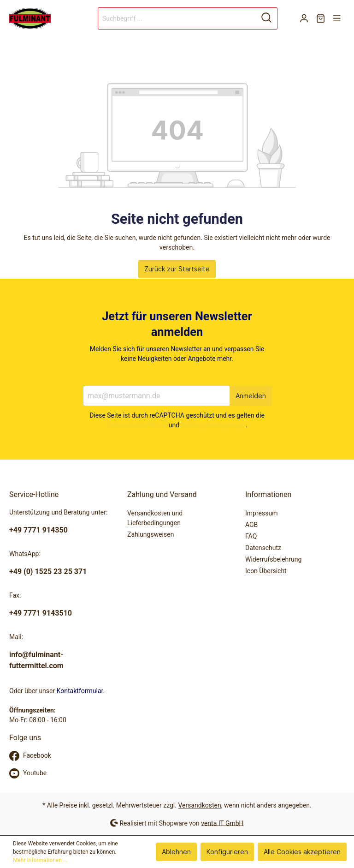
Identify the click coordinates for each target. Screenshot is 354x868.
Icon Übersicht (266, 571)
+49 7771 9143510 (41, 613)
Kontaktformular (80, 691)
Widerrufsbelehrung (273, 559)
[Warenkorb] (321, 18)
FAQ (251, 536)
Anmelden (251, 396)
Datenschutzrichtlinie (137, 425)
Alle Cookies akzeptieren (302, 852)
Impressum (261, 513)
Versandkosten (199, 805)
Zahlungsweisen (150, 534)
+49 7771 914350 (38, 530)
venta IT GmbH (222, 823)
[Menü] (337, 18)
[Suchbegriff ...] (177, 18)
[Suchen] (267, 18)
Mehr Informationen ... (40, 860)
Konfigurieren (227, 852)
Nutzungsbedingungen (213, 425)
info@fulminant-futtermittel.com (36, 660)
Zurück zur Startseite (177, 269)
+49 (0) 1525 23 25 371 (48, 572)
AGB (251, 525)
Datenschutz (263, 548)
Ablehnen (176, 852)
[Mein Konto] (304, 18)
